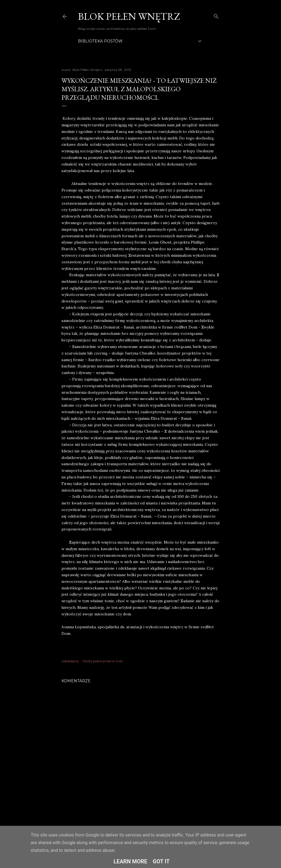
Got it (161, 861)
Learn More (130, 861)
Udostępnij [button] (70, 661)
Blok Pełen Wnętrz (129, 16)
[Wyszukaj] (216, 15)
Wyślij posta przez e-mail (103, 661)
